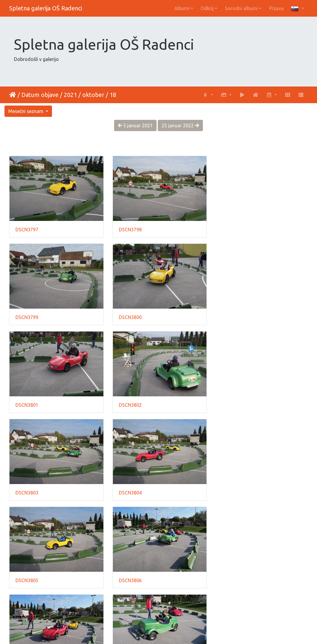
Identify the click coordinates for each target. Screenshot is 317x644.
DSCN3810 (27, 578)
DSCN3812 (232, 578)
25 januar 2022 (180, 125)
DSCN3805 (232, 403)
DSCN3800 (27, 316)
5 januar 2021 (135, 125)
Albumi (182, 8)
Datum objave (40, 95)
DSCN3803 (27, 403)
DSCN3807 (129, 491)
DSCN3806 (27, 491)
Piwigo (171, 632)
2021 (70, 95)
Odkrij (207, 8)
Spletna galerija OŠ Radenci (46, 8)
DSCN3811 (129, 578)
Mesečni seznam (26, 111)
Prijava (276, 8)
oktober (93, 95)
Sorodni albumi (241, 8)
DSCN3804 (129, 403)
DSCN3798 (129, 229)
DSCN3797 (27, 229)
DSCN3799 (232, 229)
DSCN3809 (232, 491)
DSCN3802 (232, 316)
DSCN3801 (129, 316)
